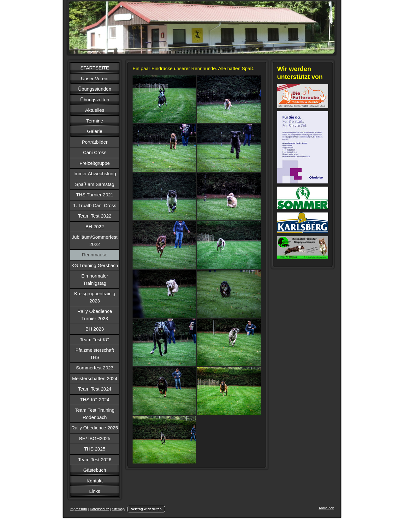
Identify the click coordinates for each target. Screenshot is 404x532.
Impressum (78, 509)
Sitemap (118, 509)
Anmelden (326, 508)
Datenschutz (99, 509)
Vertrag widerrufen (146, 509)
